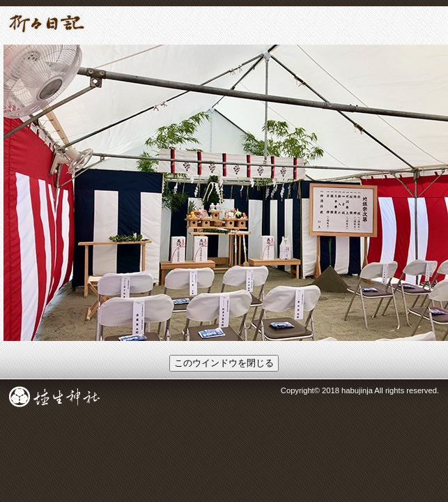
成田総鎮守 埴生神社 (54, 397)
